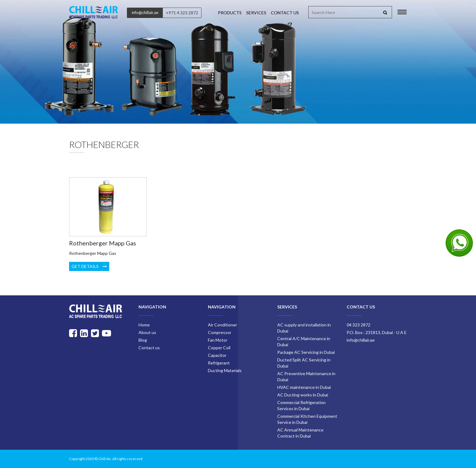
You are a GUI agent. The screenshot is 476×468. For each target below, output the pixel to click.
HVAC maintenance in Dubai (304, 387)
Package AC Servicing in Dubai (306, 352)
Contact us (285, 13)
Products (230, 13)
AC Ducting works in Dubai (303, 395)
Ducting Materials (225, 370)
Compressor (220, 332)
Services (256, 13)
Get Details (89, 266)
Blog (143, 340)
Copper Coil (219, 348)
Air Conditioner (222, 325)
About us (147, 332)
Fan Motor (218, 340)
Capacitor (217, 355)
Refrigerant (219, 363)
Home (144, 325)
